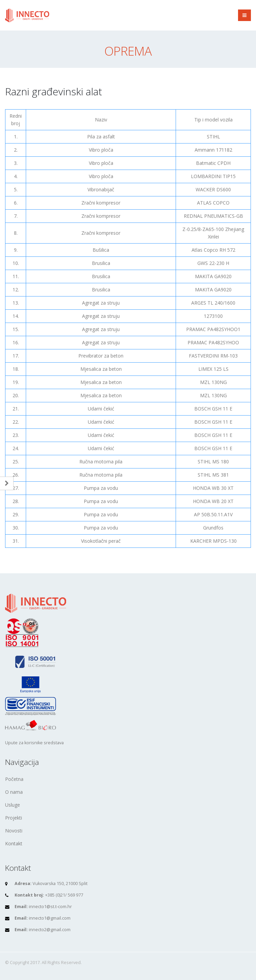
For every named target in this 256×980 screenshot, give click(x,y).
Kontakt (14, 843)
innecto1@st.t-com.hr (50, 907)
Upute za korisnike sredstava (34, 743)
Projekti (14, 818)
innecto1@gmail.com (50, 918)
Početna (14, 779)
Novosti (14, 831)
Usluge (13, 805)
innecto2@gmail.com (50, 930)
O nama (14, 792)
